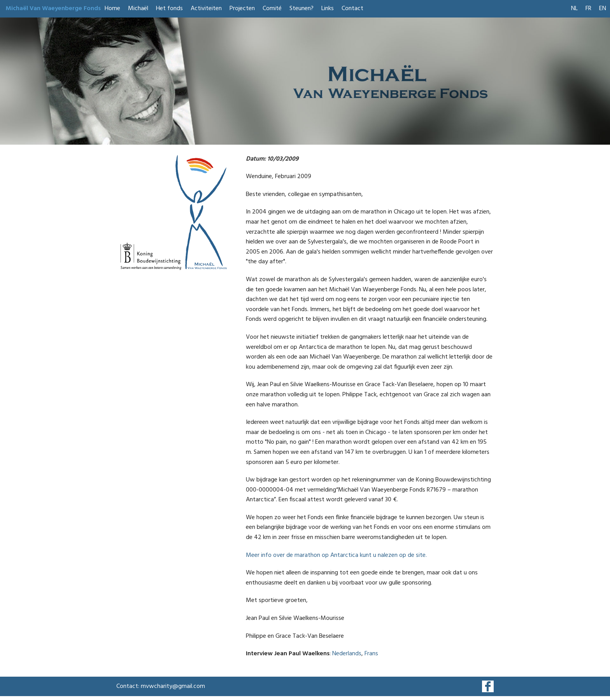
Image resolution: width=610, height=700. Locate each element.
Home (112, 9)
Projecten (242, 9)
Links (328, 9)
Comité (272, 9)
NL (574, 9)
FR (588, 9)
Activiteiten (206, 9)
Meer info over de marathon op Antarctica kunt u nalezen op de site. (336, 555)
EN (603, 9)
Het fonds (169, 9)
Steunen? (301, 9)
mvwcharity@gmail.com (173, 686)
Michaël (138, 9)
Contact (352, 9)
